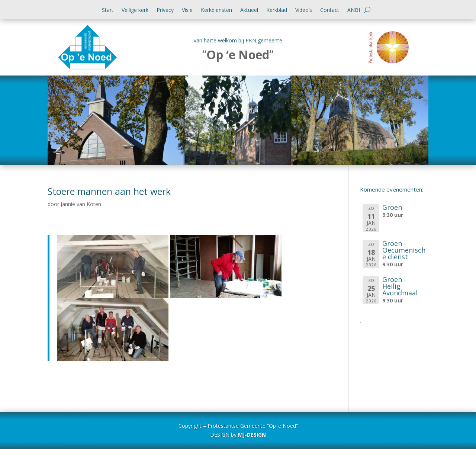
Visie (187, 10)
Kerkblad (277, 10)
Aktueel (249, 10)
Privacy (165, 10)
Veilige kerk (135, 10)
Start (108, 10)
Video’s (304, 10)
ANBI (354, 10)
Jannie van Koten (81, 204)
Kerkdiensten (216, 10)
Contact (330, 10)
